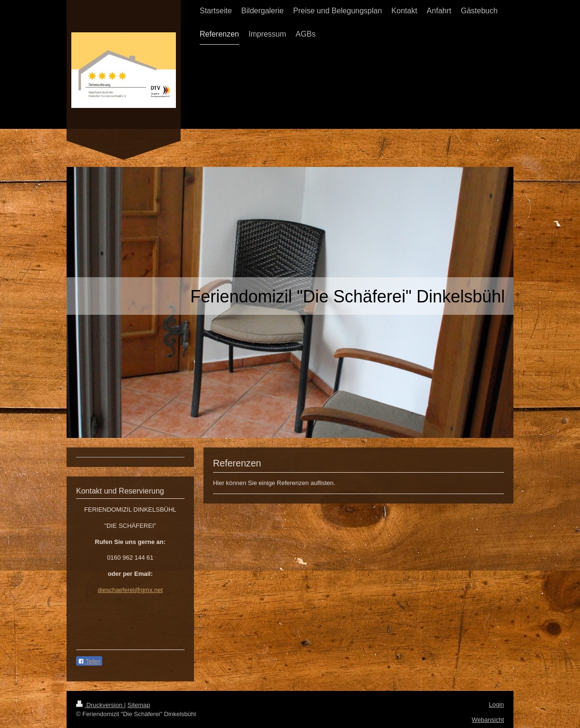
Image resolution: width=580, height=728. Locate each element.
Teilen (89, 661)
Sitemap (139, 705)
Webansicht (488, 720)
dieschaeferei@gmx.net (130, 590)
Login (496, 704)
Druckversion (100, 705)
